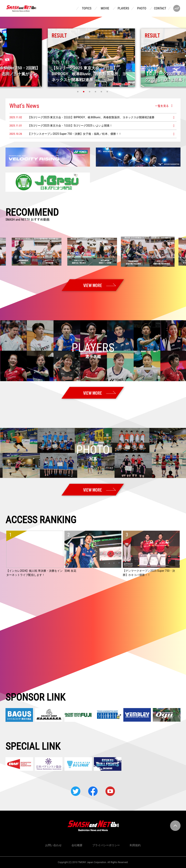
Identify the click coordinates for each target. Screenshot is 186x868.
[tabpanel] (93, 58)
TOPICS (87, 8)
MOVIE (105, 8)
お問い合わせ (53, 845)
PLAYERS (123, 8)
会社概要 (77, 845)
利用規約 (135, 845)
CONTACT (160, 8)
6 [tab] (108, 92)
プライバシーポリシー (106, 845)
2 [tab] (84, 92)
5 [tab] (102, 92)
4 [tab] (96, 92)
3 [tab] (90, 92)
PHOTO (142, 8)
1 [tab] (78, 92)
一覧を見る (162, 106)
